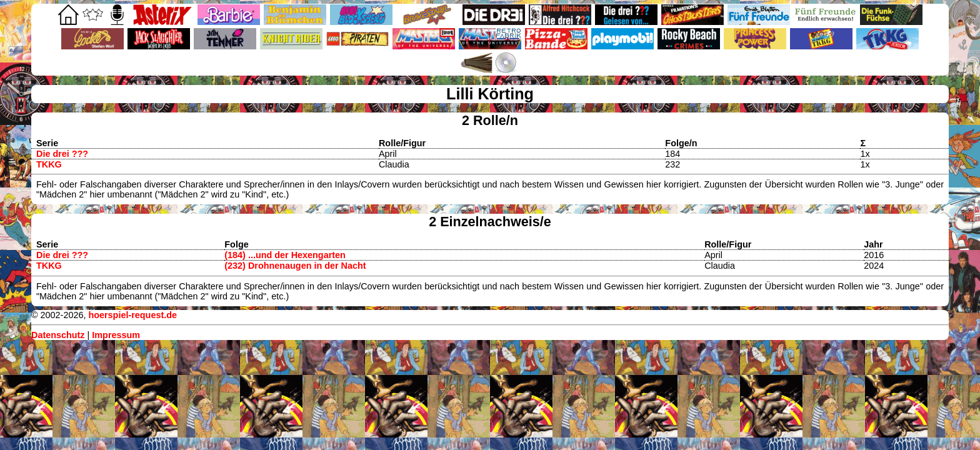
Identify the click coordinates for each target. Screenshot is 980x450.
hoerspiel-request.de (132, 315)
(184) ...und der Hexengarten (285, 255)
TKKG (49, 164)
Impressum (116, 335)
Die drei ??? (62, 154)
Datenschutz (58, 335)
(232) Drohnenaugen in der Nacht (295, 266)
